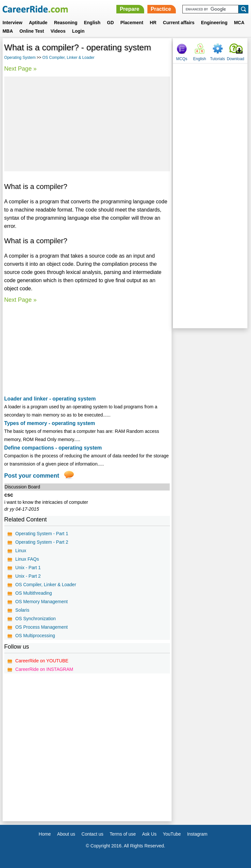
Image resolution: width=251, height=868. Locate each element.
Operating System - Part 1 (42, 534)
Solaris (22, 610)
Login (78, 31)
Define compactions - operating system (53, 448)
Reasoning (66, 23)
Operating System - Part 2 (42, 542)
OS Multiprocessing (35, 636)
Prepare (129, 9)
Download (235, 59)
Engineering (214, 23)
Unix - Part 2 (28, 576)
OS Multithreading (34, 593)
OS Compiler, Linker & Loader (68, 58)
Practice (161, 9)
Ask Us (149, 834)
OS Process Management (42, 627)
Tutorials (218, 59)
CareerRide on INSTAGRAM (44, 669)
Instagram (197, 834)
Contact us (92, 834)
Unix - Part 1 (28, 568)
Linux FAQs (27, 559)
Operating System (20, 58)
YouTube (172, 834)
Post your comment (32, 476)
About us (66, 834)
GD (110, 23)
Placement (132, 23)
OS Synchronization (36, 619)
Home (45, 834)
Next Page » (20, 69)
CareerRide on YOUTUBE (42, 661)
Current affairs (179, 23)
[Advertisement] (87, 124)
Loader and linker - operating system (50, 399)
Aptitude (38, 23)
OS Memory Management (42, 602)
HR (153, 23)
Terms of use (123, 834)
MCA (239, 23)
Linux (21, 551)
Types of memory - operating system (50, 423)
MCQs (182, 59)
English (92, 23)
